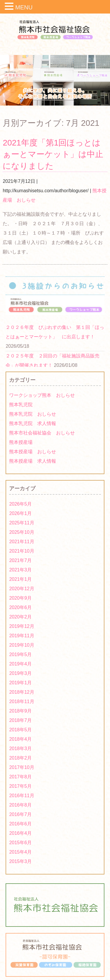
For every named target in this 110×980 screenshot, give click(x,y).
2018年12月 (22, 692)
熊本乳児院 (21, 405)
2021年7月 (20, 560)
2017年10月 (22, 767)
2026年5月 (20, 504)
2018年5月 (20, 730)
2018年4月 (20, 739)
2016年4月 (20, 833)
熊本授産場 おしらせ (33, 452)
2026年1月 (20, 513)
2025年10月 (22, 532)
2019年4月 (20, 664)
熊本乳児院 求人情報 (33, 423)
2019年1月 (20, 683)
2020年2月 (20, 617)
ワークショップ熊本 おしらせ (42, 395)
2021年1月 (20, 579)
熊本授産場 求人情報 (33, 461)
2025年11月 (22, 523)
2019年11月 (22, 636)
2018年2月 (20, 758)
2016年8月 (20, 805)
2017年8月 (20, 777)
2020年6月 (20, 607)
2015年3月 (20, 861)
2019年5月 (20, 654)
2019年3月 (20, 673)
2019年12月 (22, 626)
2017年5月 (20, 786)
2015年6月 (20, 843)
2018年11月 (22, 701)
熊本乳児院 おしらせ (33, 414)
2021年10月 (22, 551)
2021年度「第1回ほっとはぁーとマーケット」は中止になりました (53, 154)
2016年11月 (22, 796)
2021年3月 (20, 570)
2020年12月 (22, 589)
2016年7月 (20, 814)
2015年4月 (20, 852)
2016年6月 (20, 824)
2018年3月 (20, 749)
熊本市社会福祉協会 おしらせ (42, 433)
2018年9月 (20, 711)
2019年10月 (22, 645)
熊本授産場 (21, 442)
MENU (24, 7)
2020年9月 (20, 598)
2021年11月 (22, 542)
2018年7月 (20, 720)
